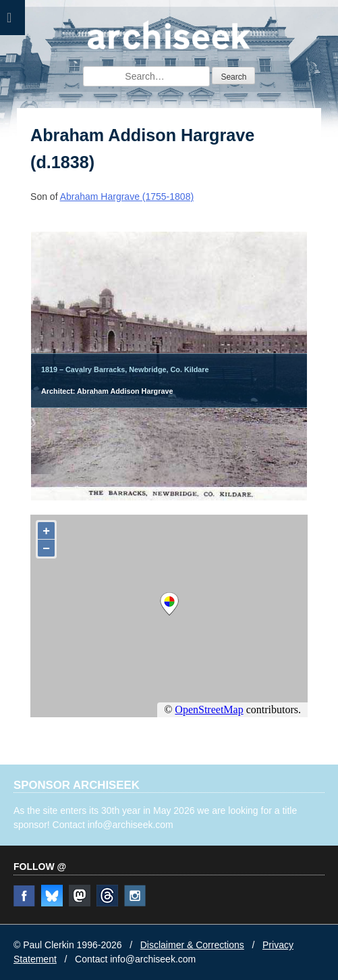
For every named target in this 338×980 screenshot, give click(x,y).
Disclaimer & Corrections (192, 945)
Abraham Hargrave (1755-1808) (127, 197)
